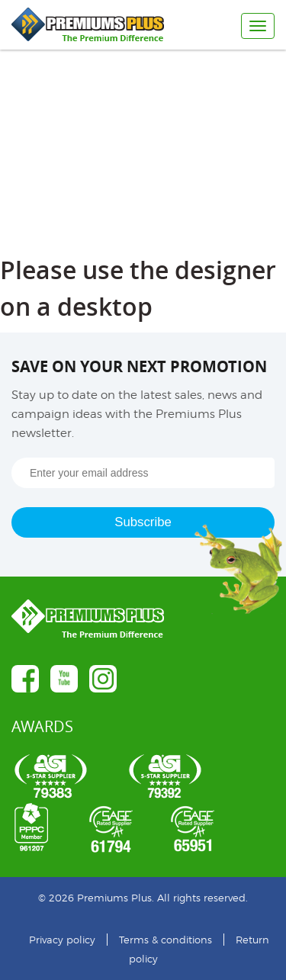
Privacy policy (62, 940)
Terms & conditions (165, 940)
